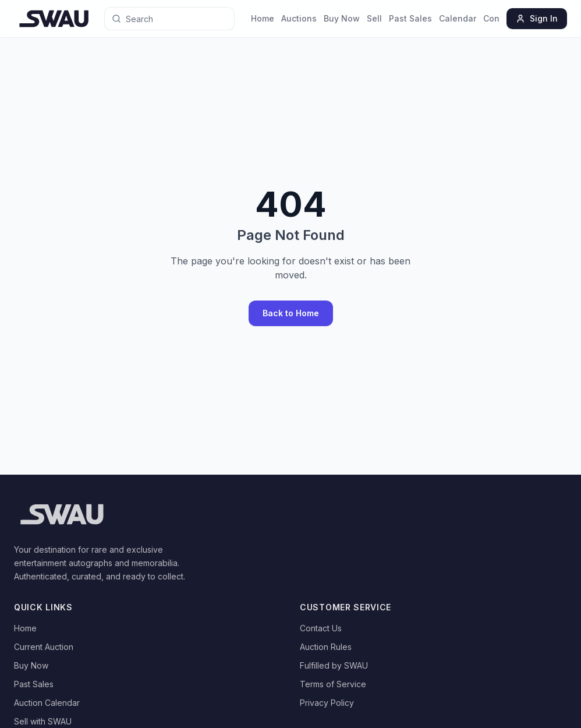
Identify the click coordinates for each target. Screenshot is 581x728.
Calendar (458, 18)
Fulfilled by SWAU (334, 665)
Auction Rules (326, 647)
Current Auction (44, 647)
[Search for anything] (157, 19)
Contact (499, 18)
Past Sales (410, 18)
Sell (374, 18)
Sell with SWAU (43, 721)
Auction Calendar (47, 703)
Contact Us (321, 628)
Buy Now (342, 18)
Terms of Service (333, 684)
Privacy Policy (327, 703)
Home (263, 18)
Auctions (299, 18)
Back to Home (291, 313)
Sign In (537, 18)
